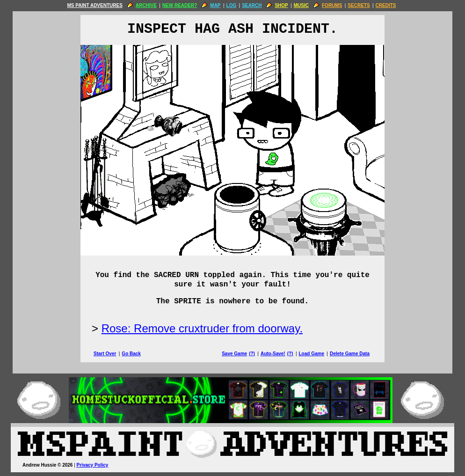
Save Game (234, 354)
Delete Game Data (350, 354)
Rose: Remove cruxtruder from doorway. (202, 328)
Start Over (105, 354)
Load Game (311, 354)
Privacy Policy (93, 465)
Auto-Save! (273, 354)
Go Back (131, 354)
